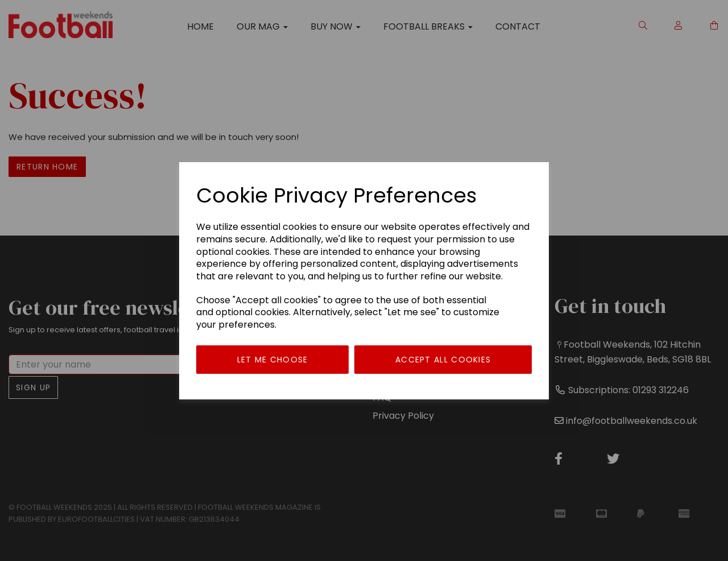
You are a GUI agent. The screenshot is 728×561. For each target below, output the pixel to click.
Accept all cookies (443, 360)
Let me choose (273, 360)
